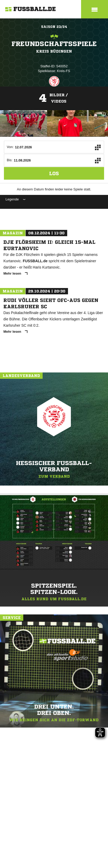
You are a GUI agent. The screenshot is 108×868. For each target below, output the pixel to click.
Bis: (10, 160)
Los (54, 173)
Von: (10, 147)
